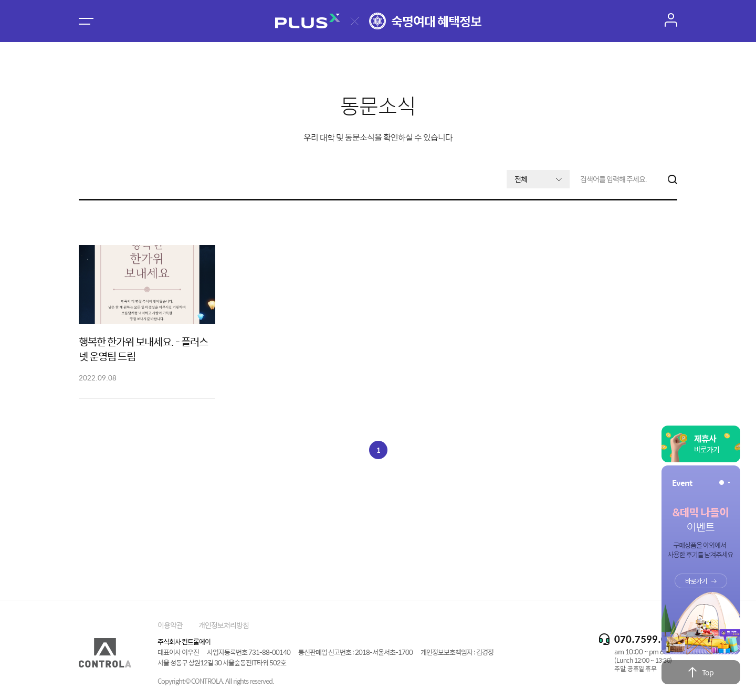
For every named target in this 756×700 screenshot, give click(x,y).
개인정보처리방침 (224, 625)
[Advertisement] (378, 525)
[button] (722, 482)
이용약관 (170, 625)
